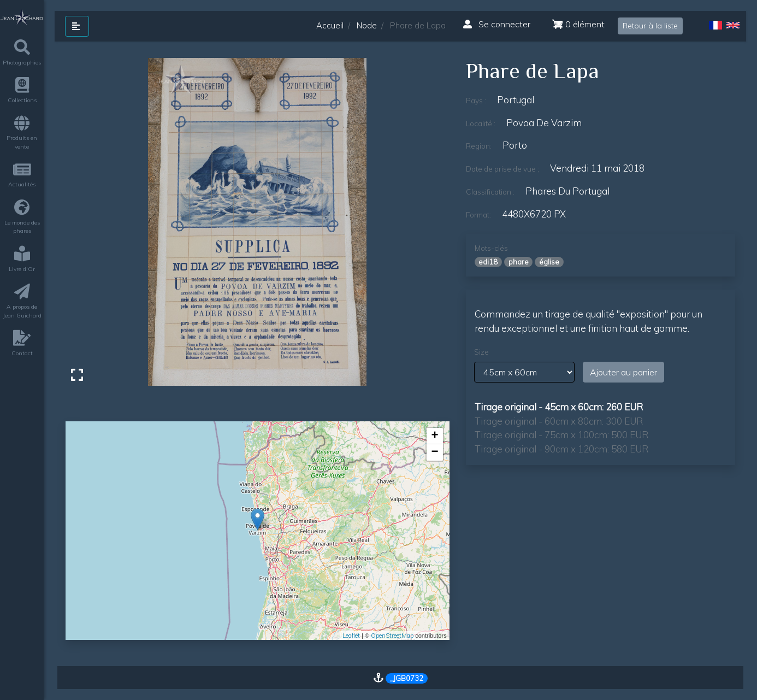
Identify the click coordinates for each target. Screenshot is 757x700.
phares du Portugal (567, 191)
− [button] (435, 452)
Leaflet (351, 636)
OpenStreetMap (392, 636)
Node (367, 25)
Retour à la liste (650, 26)
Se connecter (497, 24)
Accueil (330, 25)
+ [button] (435, 436)
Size (481, 352)
